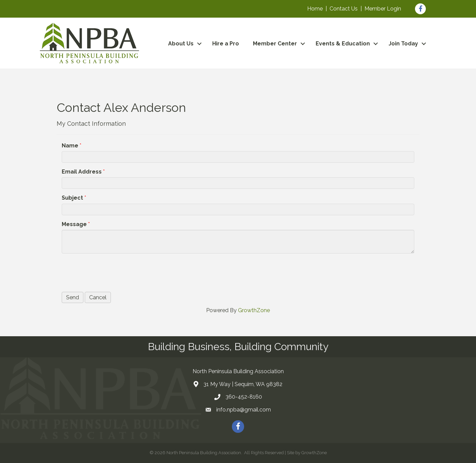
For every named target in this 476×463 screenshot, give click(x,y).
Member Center (275, 44)
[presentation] (113, 272)
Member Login (383, 9)
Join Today (403, 44)
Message (74, 224)
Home (315, 9)
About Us (181, 44)
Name (70, 146)
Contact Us (344, 9)
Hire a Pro (226, 44)
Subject (72, 198)
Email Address (82, 172)
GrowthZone (254, 310)
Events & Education (343, 44)
